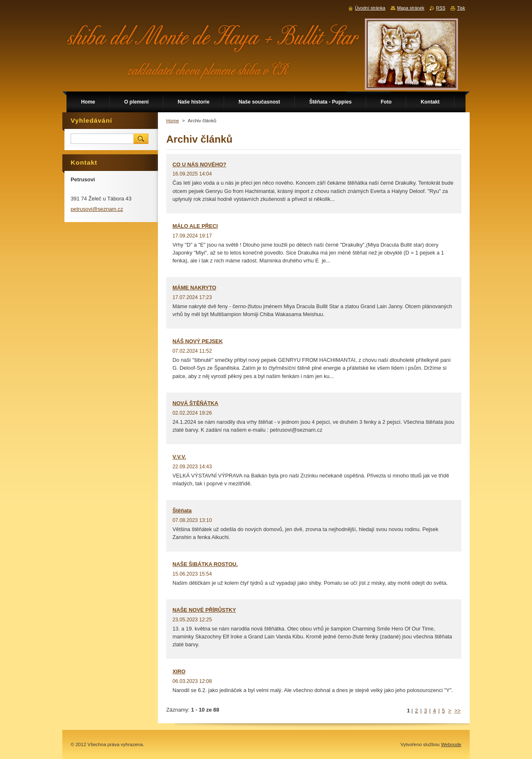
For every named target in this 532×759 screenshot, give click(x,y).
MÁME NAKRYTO (194, 288)
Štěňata (182, 511)
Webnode (451, 744)
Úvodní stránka (370, 8)
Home (173, 121)
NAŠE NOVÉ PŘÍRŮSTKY (204, 610)
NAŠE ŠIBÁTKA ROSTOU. (205, 564)
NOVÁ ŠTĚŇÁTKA (195, 403)
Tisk (461, 8)
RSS (441, 8)
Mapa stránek (411, 8)
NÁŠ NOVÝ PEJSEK (198, 341)
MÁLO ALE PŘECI (195, 226)
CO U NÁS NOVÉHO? (199, 164)
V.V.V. (179, 457)
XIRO (179, 671)
